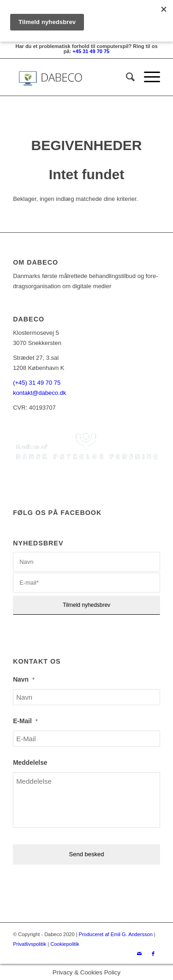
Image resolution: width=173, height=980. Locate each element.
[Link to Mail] (139, 954)
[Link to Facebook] (153, 954)
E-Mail (25, 721)
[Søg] (126, 77)
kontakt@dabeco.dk (39, 393)
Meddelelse (30, 763)
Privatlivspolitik (30, 944)
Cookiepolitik (65, 944)
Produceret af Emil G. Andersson (116, 934)
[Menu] (147, 77)
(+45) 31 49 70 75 (37, 383)
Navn (24, 680)
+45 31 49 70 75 (91, 51)
